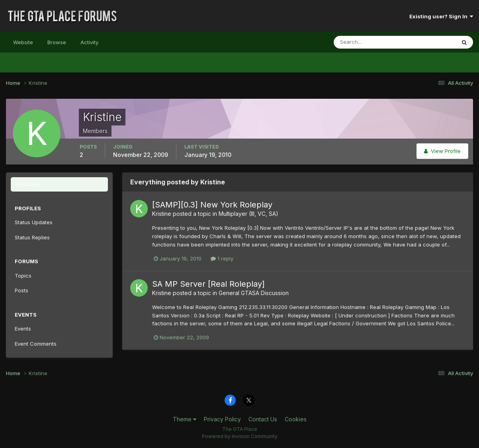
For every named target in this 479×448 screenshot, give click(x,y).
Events (23, 329)
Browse (57, 42)
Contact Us (263, 419)
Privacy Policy (222, 419)
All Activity (27, 184)
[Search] (369, 42)
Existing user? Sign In (441, 16)
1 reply (222, 258)
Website (23, 42)
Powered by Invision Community (240, 436)
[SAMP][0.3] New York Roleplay (212, 205)
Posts (22, 290)
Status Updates (34, 222)
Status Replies (32, 237)
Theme (185, 419)
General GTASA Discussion (254, 293)
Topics (23, 276)
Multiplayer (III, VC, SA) (248, 214)
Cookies (296, 419)
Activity (89, 42)
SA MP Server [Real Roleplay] (208, 284)
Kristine (162, 214)
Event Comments (36, 344)
